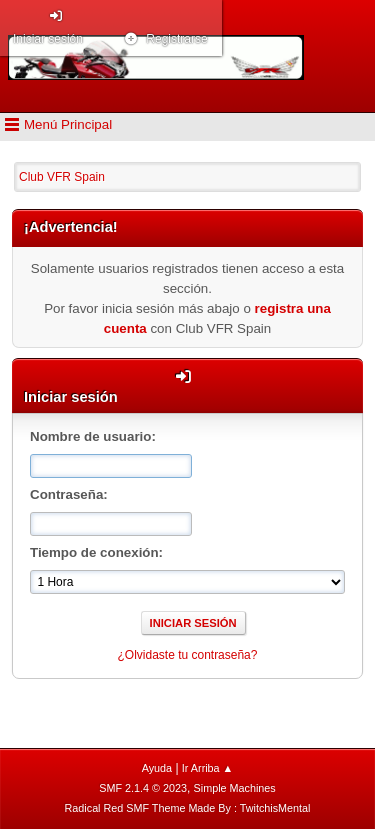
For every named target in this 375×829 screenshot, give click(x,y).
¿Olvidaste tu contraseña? (188, 655)
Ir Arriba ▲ (207, 768)
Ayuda (157, 768)
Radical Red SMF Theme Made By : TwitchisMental (188, 808)
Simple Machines (235, 788)
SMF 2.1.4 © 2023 (143, 788)
